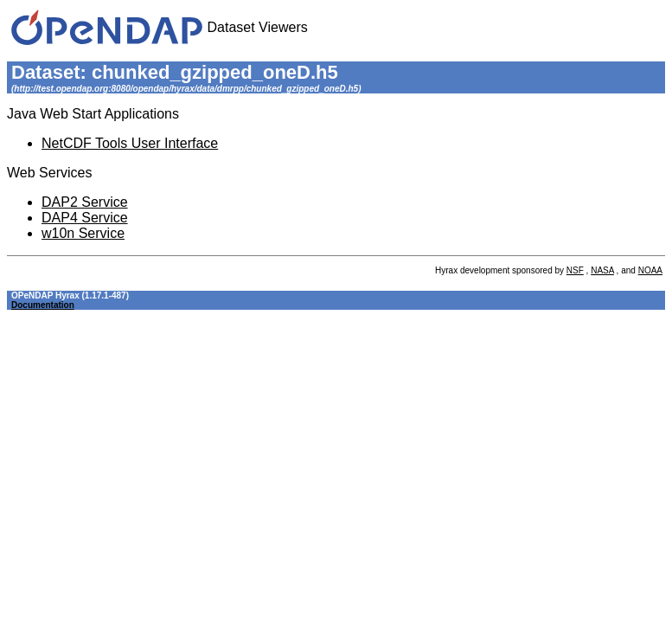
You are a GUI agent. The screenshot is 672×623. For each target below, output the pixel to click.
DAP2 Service (85, 202)
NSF (575, 270)
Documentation (43, 305)
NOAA (650, 270)
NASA (602, 270)
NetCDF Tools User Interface (130, 143)
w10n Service (83, 233)
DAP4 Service (85, 218)
